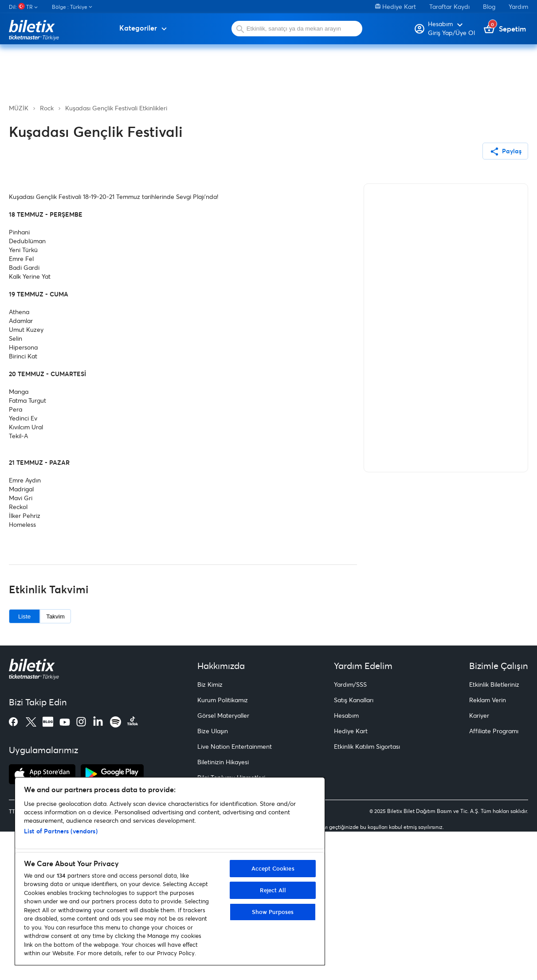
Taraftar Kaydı (449, 6)
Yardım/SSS (350, 833)
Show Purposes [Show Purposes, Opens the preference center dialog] (273, 912)
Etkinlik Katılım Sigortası (367, 895)
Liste (24, 765)
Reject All (273, 890)
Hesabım (346, 864)
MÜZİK (19, 108)
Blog (489, 6)
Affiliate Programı (494, 880)
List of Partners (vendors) (61, 831)
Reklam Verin (488, 849)
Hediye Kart (396, 6)
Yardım (518, 6)
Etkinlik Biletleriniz (494, 833)
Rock (47, 108)
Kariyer (479, 864)
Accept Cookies (273, 868)
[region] (170, 871)
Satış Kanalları (354, 849)
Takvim (55, 765)
